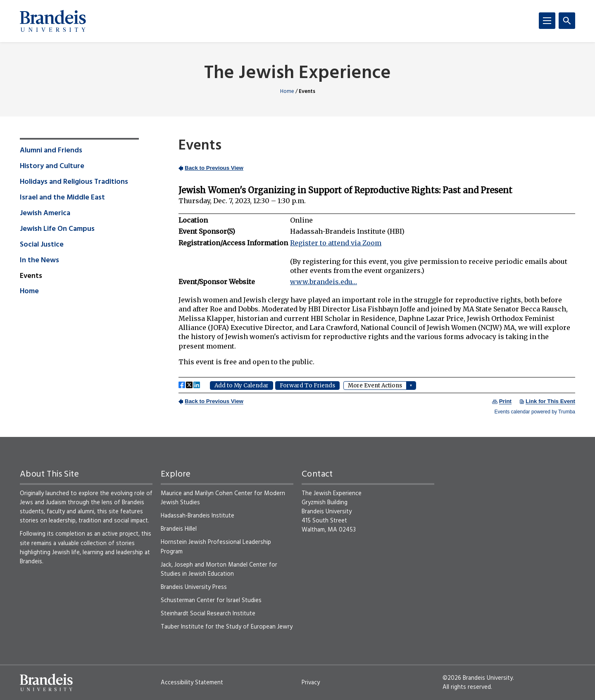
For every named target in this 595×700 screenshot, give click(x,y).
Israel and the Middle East (62, 198)
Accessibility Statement (192, 683)
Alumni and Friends (51, 151)
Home (287, 91)
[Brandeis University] (53, 21)
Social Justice (42, 245)
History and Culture (52, 166)
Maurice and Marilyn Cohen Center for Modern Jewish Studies (223, 498)
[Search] (567, 21)
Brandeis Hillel (179, 529)
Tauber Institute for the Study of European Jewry (227, 627)
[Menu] (547, 21)
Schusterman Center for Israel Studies (211, 600)
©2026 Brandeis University (478, 678)
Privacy (311, 683)
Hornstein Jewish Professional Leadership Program (216, 547)
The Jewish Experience (297, 74)
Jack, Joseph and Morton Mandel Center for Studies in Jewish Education (219, 569)
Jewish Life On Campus (57, 229)
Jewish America (45, 214)
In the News (39, 261)
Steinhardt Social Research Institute (208, 614)
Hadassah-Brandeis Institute (198, 516)
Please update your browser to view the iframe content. (377, 289)
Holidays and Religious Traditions (74, 182)
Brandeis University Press (194, 587)
